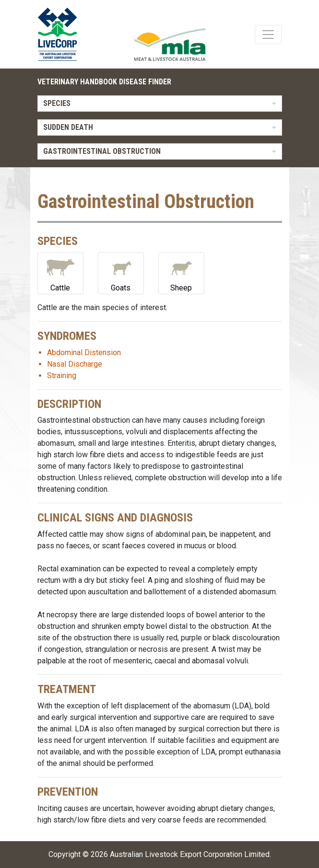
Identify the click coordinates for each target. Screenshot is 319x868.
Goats (121, 272)
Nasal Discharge (75, 364)
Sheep (181, 272)
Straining (62, 376)
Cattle (60, 272)
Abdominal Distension (84, 353)
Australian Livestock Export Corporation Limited (190, 854)
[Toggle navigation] (268, 35)
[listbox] (160, 104)
